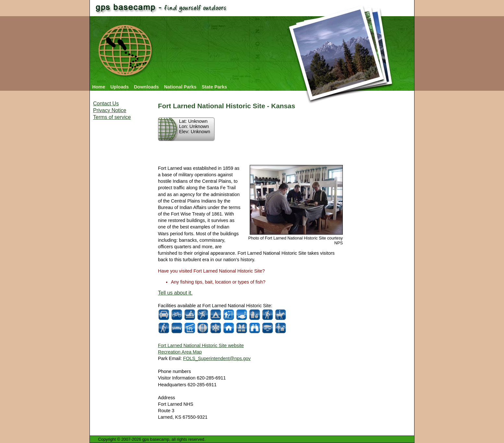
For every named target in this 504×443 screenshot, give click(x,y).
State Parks (214, 87)
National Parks (180, 87)
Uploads (120, 87)
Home (99, 87)
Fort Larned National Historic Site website (201, 345)
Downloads (146, 87)
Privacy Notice (110, 110)
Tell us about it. (175, 293)
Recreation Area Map (180, 352)
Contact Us (106, 104)
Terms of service (112, 117)
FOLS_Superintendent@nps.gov (217, 358)
